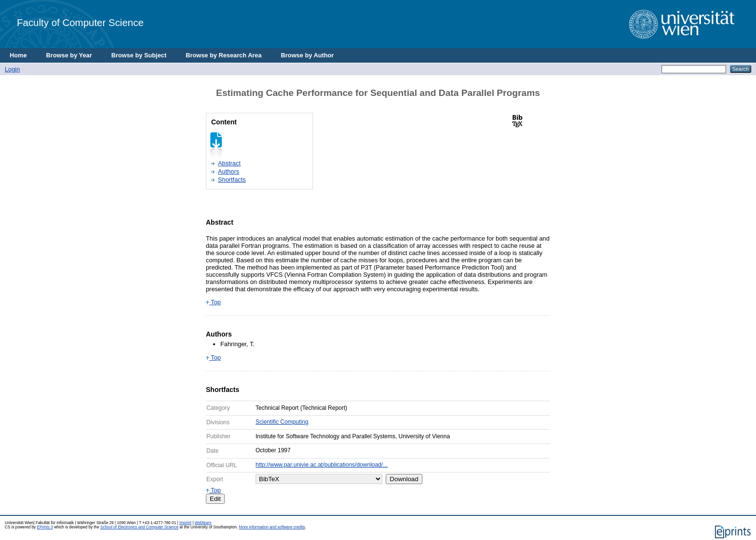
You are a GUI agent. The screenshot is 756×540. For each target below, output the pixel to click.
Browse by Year (69, 55)
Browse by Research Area (223, 55)
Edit (215, 499)
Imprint (185, 523)
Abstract (229, 163)
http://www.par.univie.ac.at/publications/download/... (322, 465)
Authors (229, 171)
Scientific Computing (282, 422)
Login (12, 69)
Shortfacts (232, 180)
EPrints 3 (45, 527)
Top (213, 302)
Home (18, 55)
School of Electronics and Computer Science (139, 527)
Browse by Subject (139, 55)
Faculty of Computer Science (80, 22)
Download (404, 479)
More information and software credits (272, 527)
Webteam (203, 523)
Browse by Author (308, 55)
